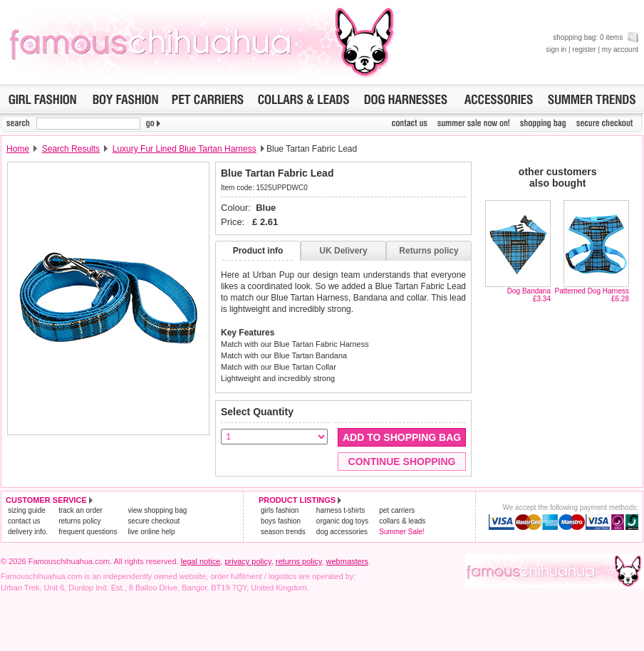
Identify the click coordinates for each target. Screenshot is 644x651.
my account (620, 50)
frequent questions (88, 532)
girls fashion (280, 510)
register (584, 50)
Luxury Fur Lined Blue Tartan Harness (185, 149)
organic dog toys (342, 521)
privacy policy (248, 561)
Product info (258, 251)
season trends (283, 532)
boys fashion (281, 521)
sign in (556, 50)
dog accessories (342, 532)
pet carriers (397, 510)
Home (18, 149)
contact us (24, 521)
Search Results (71, 149)
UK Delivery (343, 251)
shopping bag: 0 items (596, 37)
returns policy (79, 521)
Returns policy (429, 251)
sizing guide (27, 510)
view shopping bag (157, 510)
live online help (151, 532)
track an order (80, 510)
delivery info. (28, 532)
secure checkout (154, 521)
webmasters (347, 561)
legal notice (201, 561)
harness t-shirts (341, 510)
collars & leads (402, 521)
